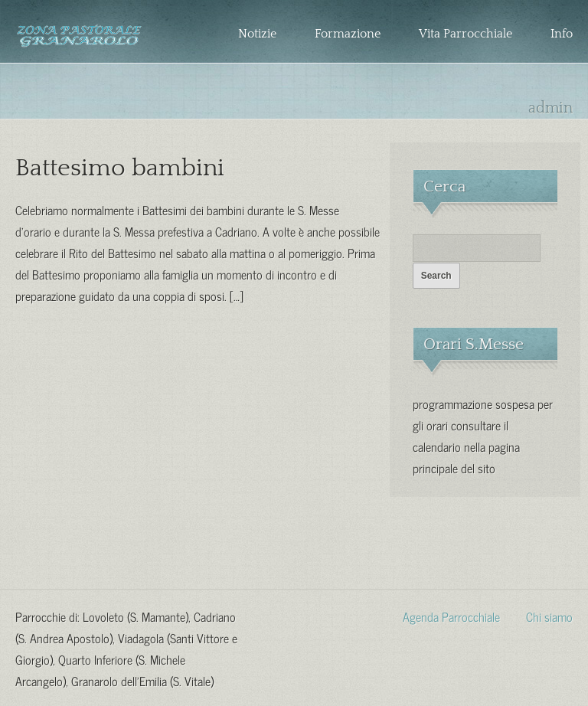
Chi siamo (549, 616)
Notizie (257, 34)
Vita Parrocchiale (465, 34)
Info (562, 34)
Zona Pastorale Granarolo (79, 44)
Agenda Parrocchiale (451, 616)
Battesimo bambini (120, 168)
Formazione (348, 34)
